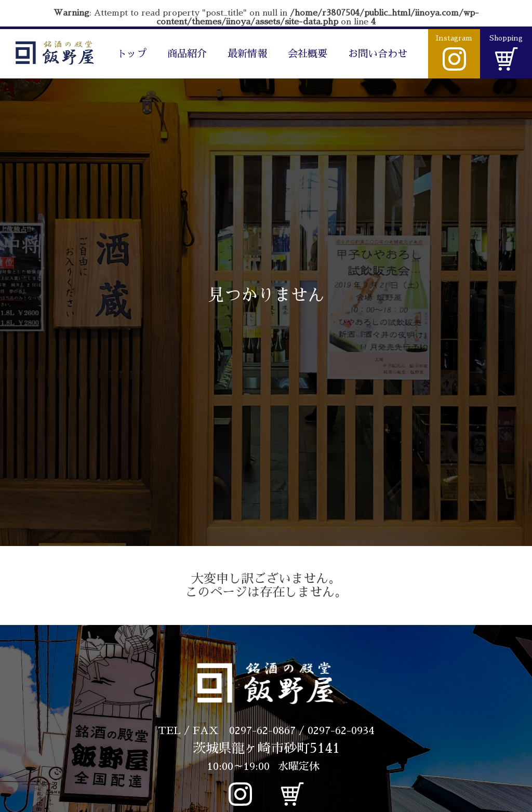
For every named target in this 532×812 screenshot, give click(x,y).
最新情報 (247, 54)
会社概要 (308, 54)
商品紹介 (187, 54)
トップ (132, 54)
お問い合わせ (378, 54)
